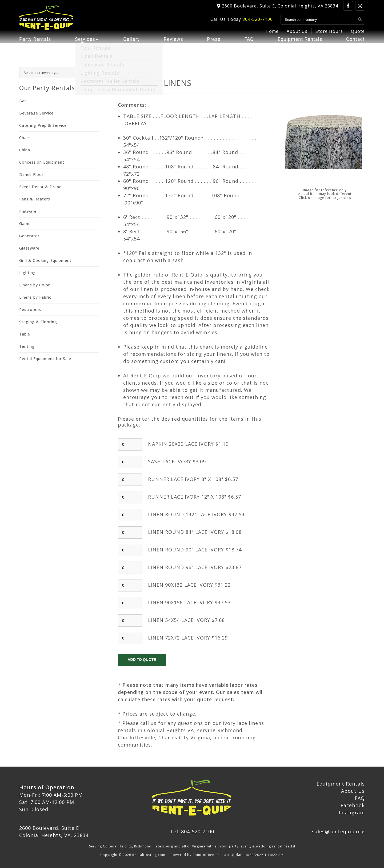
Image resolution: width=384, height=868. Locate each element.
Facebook (353, 805)
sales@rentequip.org (338, 831)
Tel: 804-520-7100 (192, 831)
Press (214, 47)
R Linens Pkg (132, 72)
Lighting (27, 273)
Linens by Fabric (35, 297)
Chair (24, 138)
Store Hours (329, 34)
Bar (23, 101)
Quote (358, 34)
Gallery (131, 47)
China (25, 150)
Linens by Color (35, 285)
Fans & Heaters (35, 199)
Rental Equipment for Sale (45, 359)
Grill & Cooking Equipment (45, 260)
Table (25, 334)
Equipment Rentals (300, 47)
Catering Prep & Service (43, 125)
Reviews (173, 47)
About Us (297, 34)
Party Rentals (35, 47)
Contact (355, 47)
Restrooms (30, 309)
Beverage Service (36, 113)
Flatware (28, 211)
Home (272, 34)
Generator (29, 236)
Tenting (27, 346)
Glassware (29, 248)
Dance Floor (31, 174)
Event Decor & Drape (40, 187)
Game (25, 224)
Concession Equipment (42, 162)
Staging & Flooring (38, 322)
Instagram (352, 812)
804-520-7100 (258, 22)
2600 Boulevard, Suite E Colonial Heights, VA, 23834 (54, 832)
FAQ (249, 47)
